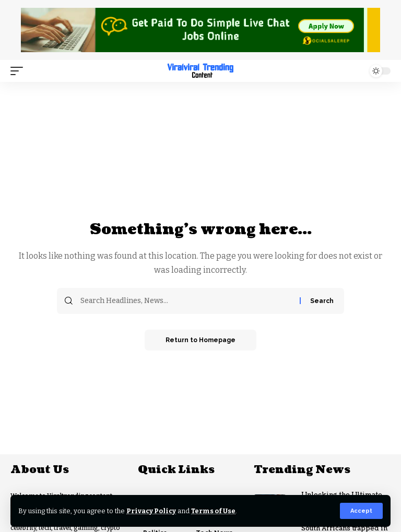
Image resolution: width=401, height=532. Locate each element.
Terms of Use (213, 511)
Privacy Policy (151, 511)
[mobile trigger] (19, 71)
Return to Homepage (200, 340)
